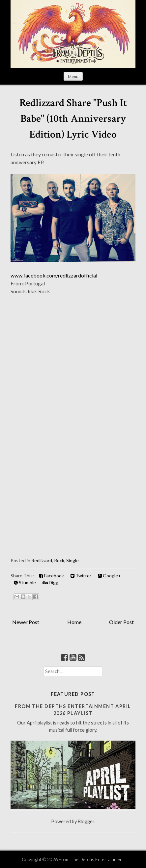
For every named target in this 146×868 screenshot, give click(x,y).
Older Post (121, 622)
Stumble (25, 582)
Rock (59, 560)
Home (74, 622)
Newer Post (26, 622)
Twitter (81, 576)
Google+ (109, 576)
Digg (50, 582)
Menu (73, 77)
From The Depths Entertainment (91, 859)
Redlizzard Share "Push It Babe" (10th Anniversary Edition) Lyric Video (73, 119)
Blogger (86, 821)
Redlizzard (42, 560)
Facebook (52, 576)
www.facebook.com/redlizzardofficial (54, 275)
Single (73, 560)
